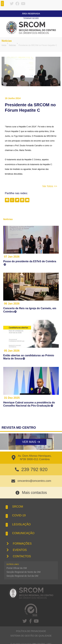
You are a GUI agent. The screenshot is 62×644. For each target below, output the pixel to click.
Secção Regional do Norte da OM (23, 572)
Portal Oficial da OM (17, 568)
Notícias (7, 41)
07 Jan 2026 (12, 257)
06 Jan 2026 (12, 304)
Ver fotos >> (50, 186)
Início (4, 45)
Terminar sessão (31, 18)
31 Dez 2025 (12, 398)
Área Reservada (31, 14)
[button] (2, 4)
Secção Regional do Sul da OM (22, 576)
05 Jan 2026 (12, 351)
